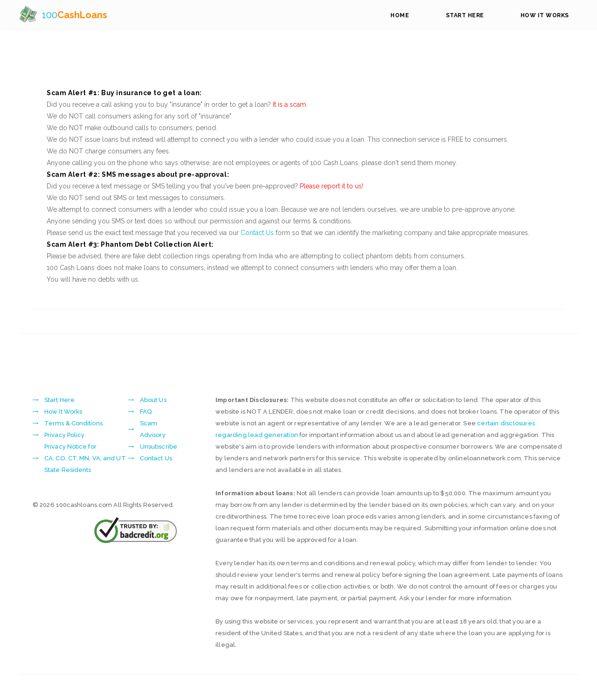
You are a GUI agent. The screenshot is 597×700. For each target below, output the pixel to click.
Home (400, 15)
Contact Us (257, 233)
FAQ (146, 412)
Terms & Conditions (73, 423)
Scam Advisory (153, 429)
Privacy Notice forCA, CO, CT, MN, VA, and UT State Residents (85, 458)
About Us (153, 400)
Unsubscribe (159, 447)
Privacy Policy (64, 435)
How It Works (545, 15)
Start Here (465, 15)
